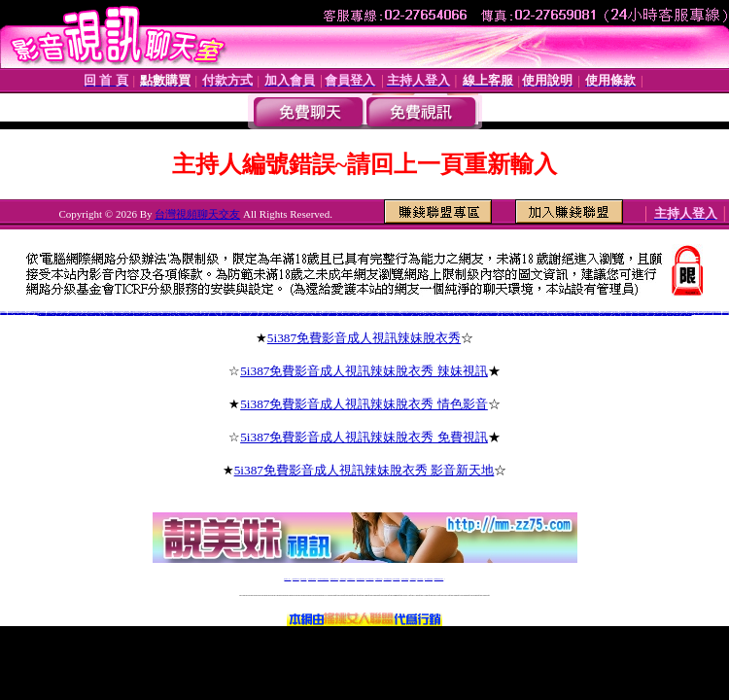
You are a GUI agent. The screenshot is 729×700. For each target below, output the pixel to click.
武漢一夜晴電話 (283, 314)
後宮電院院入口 (554, 314)
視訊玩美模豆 (512, 314)
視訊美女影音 (628, 314)
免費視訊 (612, 314)
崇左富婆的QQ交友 (213, 314)
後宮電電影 (559, 314)
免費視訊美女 (590, 314)
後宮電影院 (518, 314)
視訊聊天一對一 (642, 314)
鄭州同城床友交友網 (450, 314)
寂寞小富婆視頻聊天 (129, 314)
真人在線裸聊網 (74, 314)
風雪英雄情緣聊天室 (111, 314)
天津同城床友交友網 (276, 314)
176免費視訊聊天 (388, 579)
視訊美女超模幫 (689, 314)
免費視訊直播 (343, 579)
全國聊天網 (32, 313)
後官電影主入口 (532, 314)
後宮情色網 (565, 314)
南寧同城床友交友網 (441, 314)
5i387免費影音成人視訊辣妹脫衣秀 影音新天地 (364, 470)
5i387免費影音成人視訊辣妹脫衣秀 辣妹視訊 (364, 371)
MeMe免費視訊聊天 (439, 579)
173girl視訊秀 (379, 579)
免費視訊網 (664, 314)
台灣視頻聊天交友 (197, 214)
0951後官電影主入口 (545, 314)
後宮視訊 (538, 314)
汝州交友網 (259, 314)
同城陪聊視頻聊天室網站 (165, 314)
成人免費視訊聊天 (429, 579)
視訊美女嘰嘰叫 (506, 314)
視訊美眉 (682, 314)
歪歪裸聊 (98, 314)
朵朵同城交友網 (42, 314)
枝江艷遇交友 (228, 314)
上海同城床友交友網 (407, 314)
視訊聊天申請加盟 (658, 314)
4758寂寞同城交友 (92, 314)
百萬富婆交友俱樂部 (120, 314)
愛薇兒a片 (500, 314)
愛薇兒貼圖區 (472, 314)
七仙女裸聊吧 (68, 314)
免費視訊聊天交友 (334, 579)
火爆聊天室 (177, 314)
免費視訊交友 (603, 314)
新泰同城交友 (325, 314)
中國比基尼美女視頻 (699, 313)
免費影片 (462, 314)
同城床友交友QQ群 (236, 314)
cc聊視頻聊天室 (25, 313)
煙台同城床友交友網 (374, 314)
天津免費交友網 (349, 314)
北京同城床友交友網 (365, 314)
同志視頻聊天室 (11, 313)
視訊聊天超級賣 (677, 314)
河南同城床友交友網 (199, 314)
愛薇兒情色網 (478, 314)
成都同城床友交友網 (317, 314)
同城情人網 (191, 314)
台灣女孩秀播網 (396, 579)
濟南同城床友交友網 (398, 314)
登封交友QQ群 (253, 314)
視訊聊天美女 (618, 314)
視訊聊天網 (608, 314)
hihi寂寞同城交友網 (717, 313)
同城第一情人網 (416, 314)
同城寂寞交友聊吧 (156, 314)
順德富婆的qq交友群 (139, 314)
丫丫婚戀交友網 (433, 314)
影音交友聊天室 (390, 314)
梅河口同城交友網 (222, 314)
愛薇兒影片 (466, 314)
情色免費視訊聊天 (361, 579)
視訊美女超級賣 (635, 314)
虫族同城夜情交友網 (83, 314)
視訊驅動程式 (670, 314)
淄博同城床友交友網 (184, 314)
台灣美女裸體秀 (405, 579)
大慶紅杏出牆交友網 (245, 314)
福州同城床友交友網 (342, 314)
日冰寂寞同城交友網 (708, 313)
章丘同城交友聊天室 (332, 314)
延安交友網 (426, 314)
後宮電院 (523, 314)
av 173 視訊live (370, 579)
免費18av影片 (296, 579)
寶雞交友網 (206, 314)
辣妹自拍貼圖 (303, 579)
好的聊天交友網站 (147, 314)
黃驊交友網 (421, 314)
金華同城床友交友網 (267, 314)
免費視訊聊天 (596, 314)
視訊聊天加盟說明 (649, 314)
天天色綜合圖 (103, 314)
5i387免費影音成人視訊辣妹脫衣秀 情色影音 (364, 404)
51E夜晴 (172, 314)
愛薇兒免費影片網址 (492, 314)
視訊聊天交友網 (571, 314)
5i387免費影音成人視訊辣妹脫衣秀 (364, 338)
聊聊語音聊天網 (18, 313)
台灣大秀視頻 (420, 579)
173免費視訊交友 (351, 579)
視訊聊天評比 (584, 314)
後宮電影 (527, 314)
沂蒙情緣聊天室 (3, 313)
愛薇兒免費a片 (485, 314)
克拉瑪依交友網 (300, 314)
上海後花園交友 (356, 314)
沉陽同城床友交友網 (292, 314)
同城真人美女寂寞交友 (51, 314)
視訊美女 (623, 314)
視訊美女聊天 (577, 314)
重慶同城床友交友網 (308, 314)
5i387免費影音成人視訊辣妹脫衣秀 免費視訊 (364, 437)
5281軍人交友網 (383, 314)
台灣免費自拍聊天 (312, 579)
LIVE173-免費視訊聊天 (323, 579)
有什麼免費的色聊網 (61, 314)
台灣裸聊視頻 (413, 579)
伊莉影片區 (457, 314)
